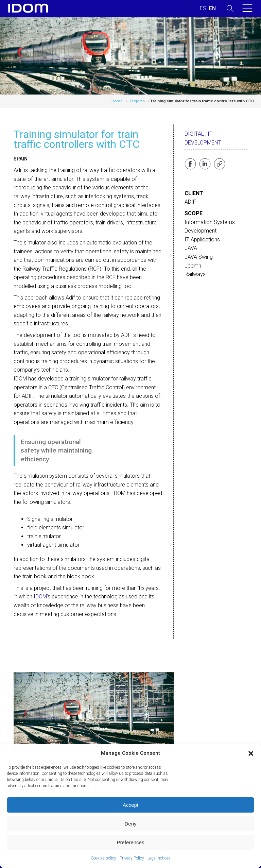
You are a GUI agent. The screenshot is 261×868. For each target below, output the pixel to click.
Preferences (131, 842)
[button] (251, 753)
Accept (130, 805)
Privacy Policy (132, 858)
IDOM (40, 597)
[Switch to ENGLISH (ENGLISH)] (212, 8)
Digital (194, 134)
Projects (137, 101)
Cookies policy (103, 858)
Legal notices (159, 858)
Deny (130, 824)
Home (117, 101)
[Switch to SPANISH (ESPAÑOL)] (203, 8)
